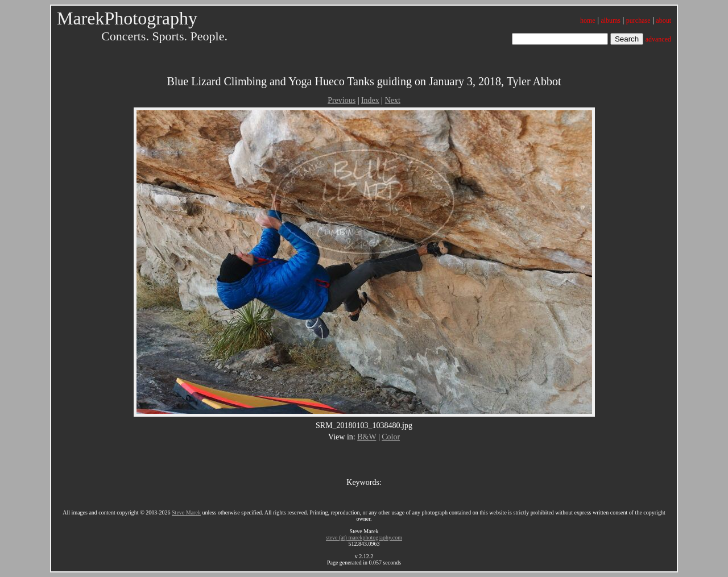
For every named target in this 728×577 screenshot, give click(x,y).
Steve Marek (186, 512)
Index (370, 100)
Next (393, 100)
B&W (367, 437)
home (588, 20)
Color (391, 437)
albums (611, 20)
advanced (658, 39)
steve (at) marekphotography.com (364, 537)
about (663, 20)
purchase (638, 20)
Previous (342, 100)
